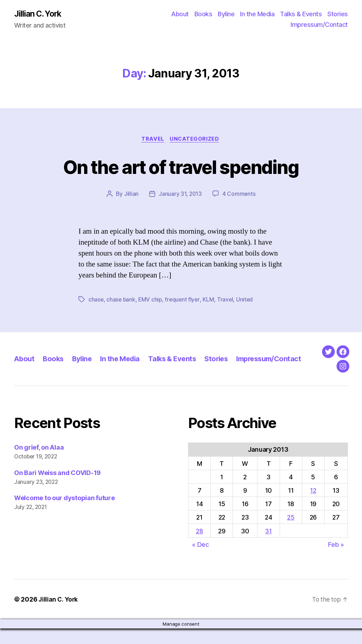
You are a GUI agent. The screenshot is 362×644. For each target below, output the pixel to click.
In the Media (257, 14)
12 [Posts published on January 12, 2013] (313, 506)
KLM (211, 301)
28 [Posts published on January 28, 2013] (199, 547)
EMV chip (151, 301)
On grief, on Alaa (39, 463)
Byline (226, 14)
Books (203, 14)
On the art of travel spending (181, 167)
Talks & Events (301, 14)
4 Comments (239, 195)
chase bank (121, 301)
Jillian (131, 195)
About (180, 14)
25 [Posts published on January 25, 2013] (291, 533)
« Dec (200, 560)
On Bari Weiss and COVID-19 (57, 488)
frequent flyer (184, 301)
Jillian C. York (39, 14)
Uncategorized (196, 140)
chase (96, 301)
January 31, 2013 (180, 195)
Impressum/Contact (319, 25)
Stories (338, 14)
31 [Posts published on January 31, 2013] (268, 547)
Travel (153, 140)
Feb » (336, 560)
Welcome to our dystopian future (65, 514)
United (247, 301)
